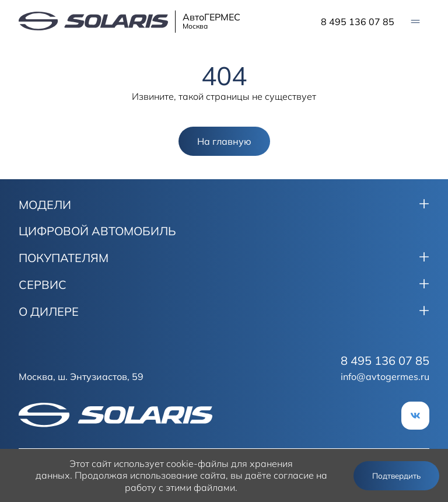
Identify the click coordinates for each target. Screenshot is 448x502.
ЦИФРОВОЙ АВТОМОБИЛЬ (97, 231)
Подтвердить (396, 476)
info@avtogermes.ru (385, 376)
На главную (224, 141)
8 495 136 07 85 (358, 22)
